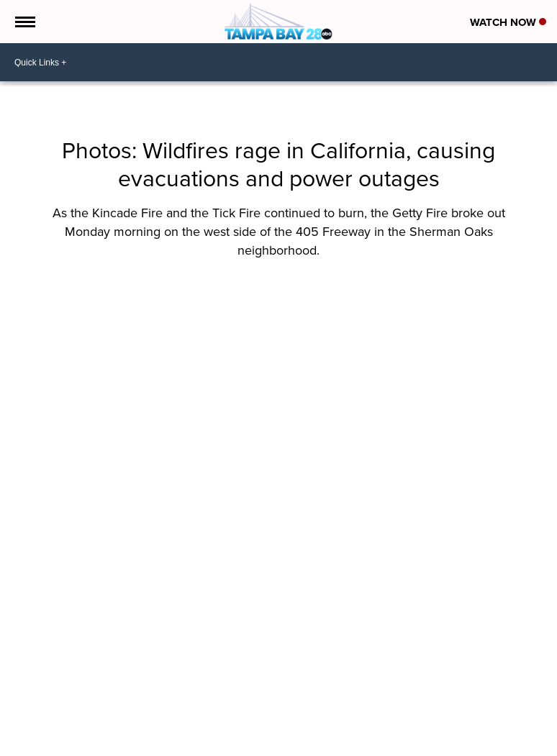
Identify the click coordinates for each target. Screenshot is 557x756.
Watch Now (508, 22)
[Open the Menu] (24, 22)
